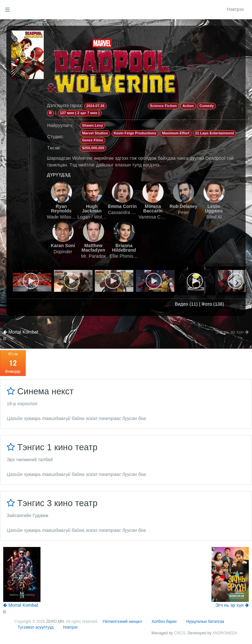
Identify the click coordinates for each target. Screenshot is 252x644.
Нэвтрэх (235, 9)
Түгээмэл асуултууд (36, 627)
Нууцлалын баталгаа (205, 622)
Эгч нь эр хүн (232, 332)
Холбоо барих (164, 622)
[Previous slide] (22, 282)
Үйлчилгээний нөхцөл (122, 622)
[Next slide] (237, 282)
